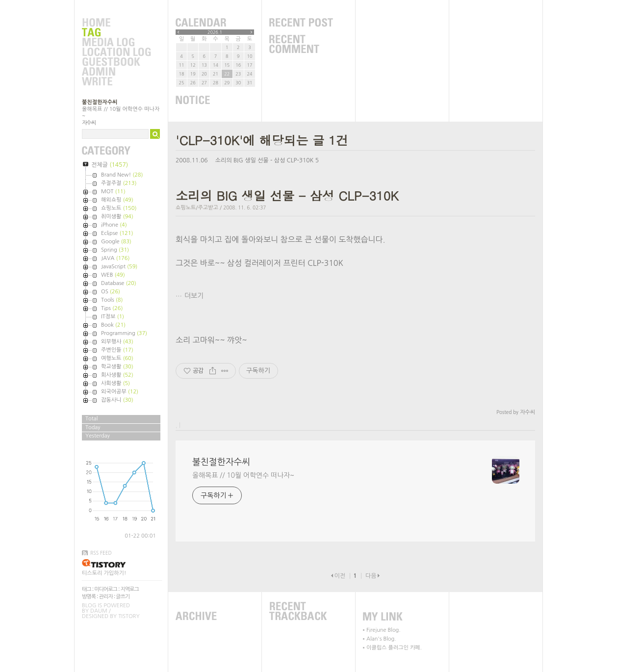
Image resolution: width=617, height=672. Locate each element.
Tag (116, 33)
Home (116, 23)
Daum (99, 611)
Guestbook (116, 62)
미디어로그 (106, 589)
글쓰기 (123, 597)
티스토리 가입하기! (104, 573)
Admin (116, 72)
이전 (340, 576)
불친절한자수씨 (100, 102)
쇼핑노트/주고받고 (197, 208)
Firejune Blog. (384, 630)
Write (116, 82)
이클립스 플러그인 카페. (394, 648)
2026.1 (215, 32)
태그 (87, 589)
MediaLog (116, 43)
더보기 (194, 296)
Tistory (129, 616)
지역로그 (129, 589)
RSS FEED (101, 553)
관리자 (106, 597)
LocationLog (116, 52)
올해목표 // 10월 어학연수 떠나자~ (243, 475)
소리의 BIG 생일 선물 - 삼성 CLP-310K (264, 160)
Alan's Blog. (381, 639)
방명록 (89, 597)
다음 (371, 576)
